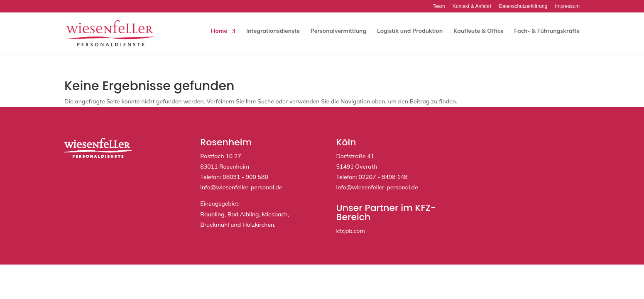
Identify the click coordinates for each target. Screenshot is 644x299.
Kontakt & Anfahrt (472, 6)
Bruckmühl (214, 225)
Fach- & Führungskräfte (547, 31)
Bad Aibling (243, 214)
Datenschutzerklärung (523, 6)
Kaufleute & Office (479, 31)
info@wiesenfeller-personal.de (241, 187)
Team (439, 6)
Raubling (212, 214)
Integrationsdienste (273, 31)
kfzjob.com (351, 231)
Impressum (567, 6)
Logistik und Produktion (410, 31)
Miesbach (275, 214)
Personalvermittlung (338, 31)
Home (219, 31)
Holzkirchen (258, 225)
